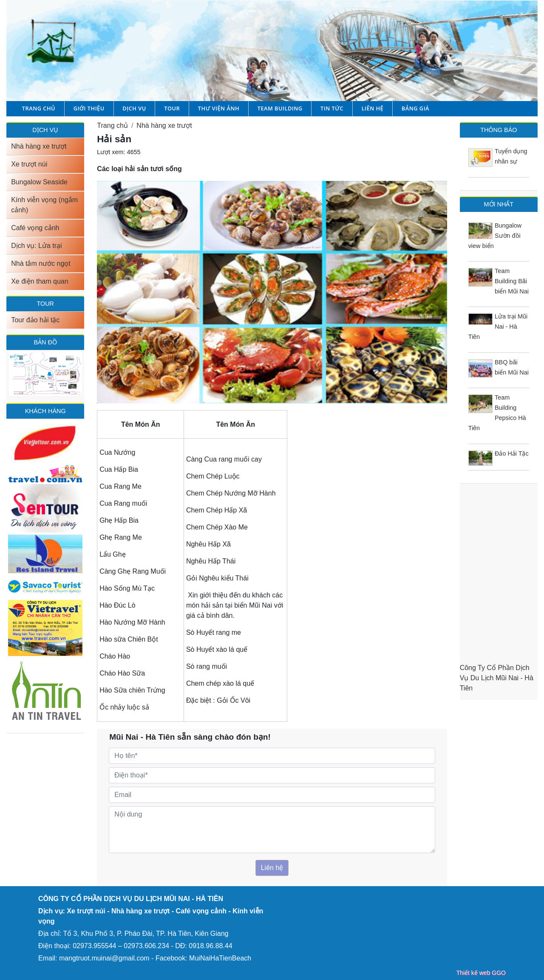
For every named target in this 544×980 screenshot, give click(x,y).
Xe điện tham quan (40, 281)
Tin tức (332, 108)
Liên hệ (373, 108)
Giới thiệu (89, 108)
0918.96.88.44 (210, 946)
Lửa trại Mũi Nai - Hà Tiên (498, 327)
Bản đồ (45, 342)
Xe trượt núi (29, 164)
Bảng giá (415, 108)
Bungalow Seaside (39, 182)
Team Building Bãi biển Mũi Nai (512, 281)
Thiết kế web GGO (481, 973)
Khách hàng (45, 411)
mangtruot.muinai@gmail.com (104, 958)
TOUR (45, 304)
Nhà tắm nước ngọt (41, 263)
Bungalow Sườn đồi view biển (495, 236)
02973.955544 (94, 946)
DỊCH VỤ (45, 130)
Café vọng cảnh (35, 228)
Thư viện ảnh (219, 108)
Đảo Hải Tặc (512, 453)
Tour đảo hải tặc (35, 320)
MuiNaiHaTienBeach (220, 958)
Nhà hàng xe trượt (39, 146)
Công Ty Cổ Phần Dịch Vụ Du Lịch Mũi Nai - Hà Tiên (497, 678)
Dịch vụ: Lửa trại (36, 246)
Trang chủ (39, 108)
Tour (172, 108)
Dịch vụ (134, 108)
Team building (280, 108)
